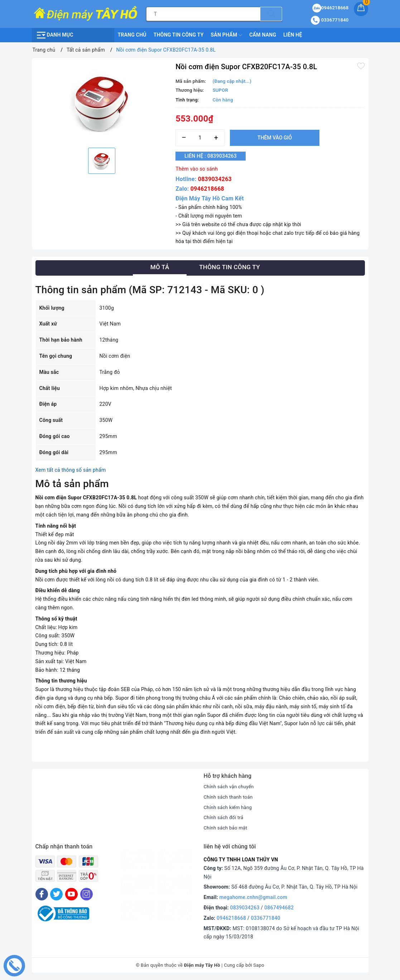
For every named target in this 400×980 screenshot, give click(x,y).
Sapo (259, 965)
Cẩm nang (263, 35)
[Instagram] (86, 894)
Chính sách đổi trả (225, 817)
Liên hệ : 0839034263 (215, 156)
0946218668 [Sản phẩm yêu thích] (331, 8)
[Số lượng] (200, 138)
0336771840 (266, 918)
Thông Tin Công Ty (179, 35)
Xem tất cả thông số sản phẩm (71, 470)
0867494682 (279, 908)
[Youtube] (71, 894)
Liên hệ (293, 35)
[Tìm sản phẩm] (203, 14)
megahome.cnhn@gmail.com (254, 897)
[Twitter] (56, 894)
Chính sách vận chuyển (230, 786)
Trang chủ (132, 35)
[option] (102, 102)
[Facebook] (42, 894)
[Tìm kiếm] (271, 14)
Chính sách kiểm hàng (229, 807)
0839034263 (215, 179)
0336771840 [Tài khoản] (330, 20)
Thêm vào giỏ (275, 138)
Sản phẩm (227, 35)
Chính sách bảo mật (227, 828)
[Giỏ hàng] (361, 9)
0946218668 (207, 189)
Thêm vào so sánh (197, 169)
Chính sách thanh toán (230, 797)
